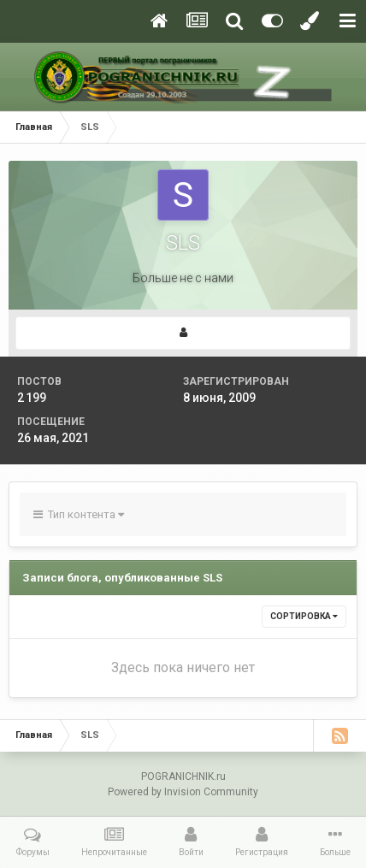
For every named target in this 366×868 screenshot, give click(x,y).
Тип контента (79, 514)
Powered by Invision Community (183, 792)
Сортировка (304, 616)
